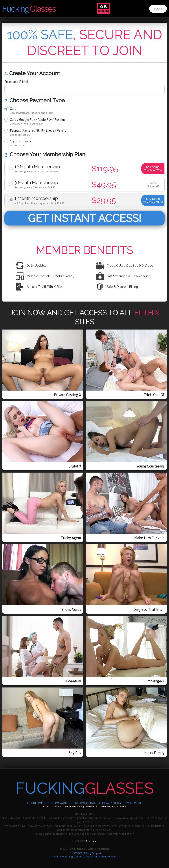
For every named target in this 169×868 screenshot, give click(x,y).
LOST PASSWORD (58, 803)
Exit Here (91, 841)
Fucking (29, 9)
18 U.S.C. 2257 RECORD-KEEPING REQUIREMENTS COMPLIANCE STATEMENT (84, 807)
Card (32, 111)
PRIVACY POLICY (112, 803)
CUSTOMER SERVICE (85, 803)
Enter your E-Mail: (17, 82)
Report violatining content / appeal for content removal (84, 857)
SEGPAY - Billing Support (87, 853)
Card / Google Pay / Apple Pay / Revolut (38, 122)
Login (158, 9)
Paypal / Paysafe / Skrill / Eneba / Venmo (38, 132)
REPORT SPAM (35, 803)
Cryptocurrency (20, 143)
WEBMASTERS (134, 803)
